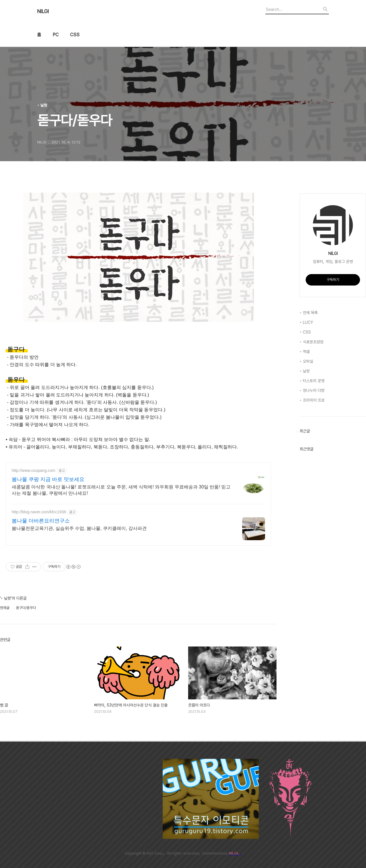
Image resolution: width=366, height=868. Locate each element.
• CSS (305, 332)
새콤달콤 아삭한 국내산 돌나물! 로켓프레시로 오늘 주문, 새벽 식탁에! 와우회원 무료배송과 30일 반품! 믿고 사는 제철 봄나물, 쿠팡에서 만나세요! (121, 490)
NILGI (43, 11)
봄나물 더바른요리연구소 (41, 521)
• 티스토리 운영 (312, 381)
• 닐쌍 (305, 371)
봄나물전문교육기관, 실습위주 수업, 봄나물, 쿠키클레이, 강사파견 (79, 528)
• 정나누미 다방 (312, 390)
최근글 (305, 431)
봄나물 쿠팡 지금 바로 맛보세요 (48, 479)
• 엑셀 (305, 352)
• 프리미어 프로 (312, 400)
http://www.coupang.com (34, 470)
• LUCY (306, 322)
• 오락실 (306, 361)
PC (56, 35)
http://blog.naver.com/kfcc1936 (39, 512)
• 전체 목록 (309, 313)
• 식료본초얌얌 (312, 342)
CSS (75, 35)
